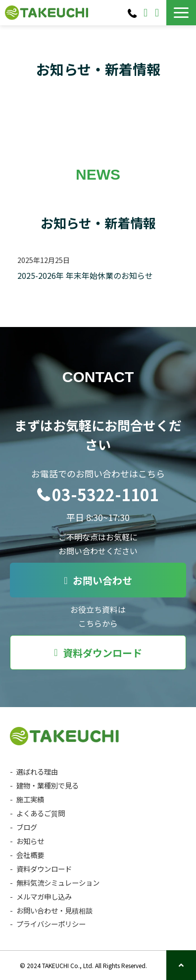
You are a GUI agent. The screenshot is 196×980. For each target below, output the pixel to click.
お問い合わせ (147, 13)
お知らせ (30, 841)
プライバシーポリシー (51, 924)
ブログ (27, 827)
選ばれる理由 (37, 771)
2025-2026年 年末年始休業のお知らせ (85, 275)
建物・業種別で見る (48, 785)
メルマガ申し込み (44, 896)
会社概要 (30, 855)
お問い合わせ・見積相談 (54, 910)
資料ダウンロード (158, 13)
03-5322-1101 (133, 13)
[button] (181, 13)
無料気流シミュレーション (58, 882)
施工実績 (30, 799)
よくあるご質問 (41, 813)
